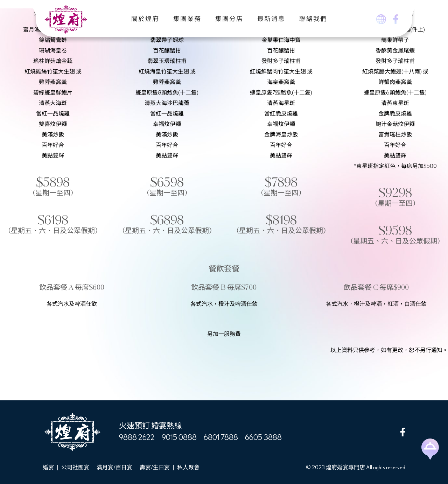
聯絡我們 (313, 19)
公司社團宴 (75, 468)
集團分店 (229, 19)
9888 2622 (137, 437)
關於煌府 (145, 19)
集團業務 (187, 19)
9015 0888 (179, 437)
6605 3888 (263, 437)
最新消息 (271, 19)
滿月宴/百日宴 (114, 468)
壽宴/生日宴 (155, 468)
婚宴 (48, 468)
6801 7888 (221, 437)
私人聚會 (188, 468)
